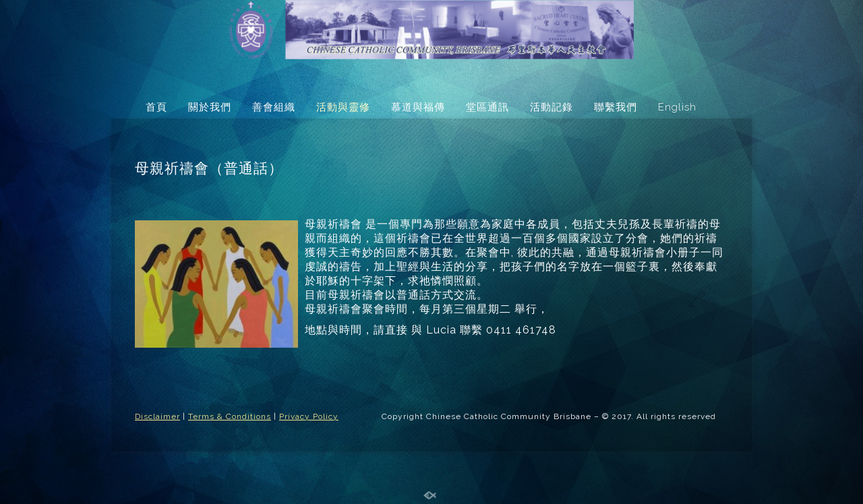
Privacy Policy (309, 416)
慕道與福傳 (418, 107)
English (677, 107)
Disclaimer (157, 416)
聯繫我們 (616, 107)
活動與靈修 (343, 107)
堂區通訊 (487, 107)
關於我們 (210, 107)
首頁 (156, 107)
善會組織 (274, 107)
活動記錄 (552, 107)
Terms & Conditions (230, 416)
